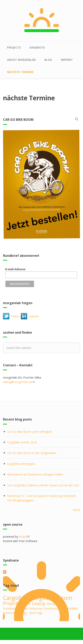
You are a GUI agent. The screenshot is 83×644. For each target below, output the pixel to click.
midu (26, 603)
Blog (48, 60)
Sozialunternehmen (15, 608)
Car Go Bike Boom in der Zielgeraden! (32, 453)
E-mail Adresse (15, 269)
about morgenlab (21, 60)
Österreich (10, 613)
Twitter (15, 316)
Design (22, 613)
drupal (24, 537)
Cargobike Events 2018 (22, 442)
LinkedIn (34, 316)
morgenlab (55, 604)
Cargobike (16, 598)
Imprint (67, 60)
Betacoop (36, 608)
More (76, 510)
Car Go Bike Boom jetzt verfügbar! (30, 432)
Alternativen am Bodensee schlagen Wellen (35, 474)
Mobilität (72, 608)
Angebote (37, 47)
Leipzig (38, 603)
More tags (36, 613)
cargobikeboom (52, 598)
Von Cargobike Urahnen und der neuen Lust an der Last (43, 485)
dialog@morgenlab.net (19, 382)
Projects (14, 47)
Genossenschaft (54, 608)
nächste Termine (20, 72)
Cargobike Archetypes (21, 464)
